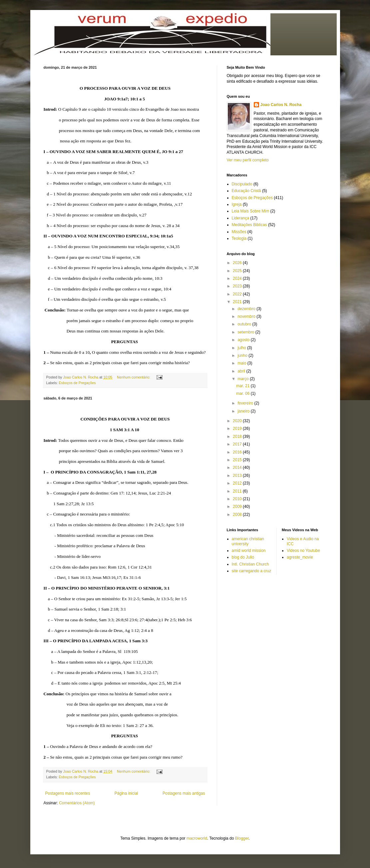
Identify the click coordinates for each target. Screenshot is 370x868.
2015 (238, 460)
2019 (238, 428)
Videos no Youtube (303, 551)
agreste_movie (300, 557)
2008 (238, 515)
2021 (238, 302)
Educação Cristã (246, 191)
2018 (238, 437)
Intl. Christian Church (250, 564)
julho (242, 348)
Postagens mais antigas (184, 793)
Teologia (239, 238)
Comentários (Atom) (77, 803)
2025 (238, 271)
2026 (238, 263)
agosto (244, 340)
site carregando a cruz (252, 571)
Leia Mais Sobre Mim (251, 211)
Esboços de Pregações (77, 383)
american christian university (248, 541)
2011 (238, 491)
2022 (238, 294)
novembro (247, 316)
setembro (246, 332)
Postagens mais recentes (68, 793)
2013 (238, 476)
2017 (238, 444)
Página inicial (126, 793)
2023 (238, 286)
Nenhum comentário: (134, 377)
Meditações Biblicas (249, 225)
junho (243, 355)
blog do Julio (243, 557)
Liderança (241, 218)
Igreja (237, 204)
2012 (238, 483)
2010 (238, 499)
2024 (238, 278)
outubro (245, 324)
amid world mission (249, 551)
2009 (238, 507)
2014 (238, 468)
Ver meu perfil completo (248, 160)
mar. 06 (243, 393)
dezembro (247, 309)
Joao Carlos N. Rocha (281, 105)
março (244, 379)
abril (242, 371)
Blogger (242, 838)
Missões (239, 232)
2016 (238, 452)
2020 (238, 421)
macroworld (197, 838)
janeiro (244, 411)
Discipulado (242, 184)
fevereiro (246, 403)
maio (242, 363)
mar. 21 (243, 386)
